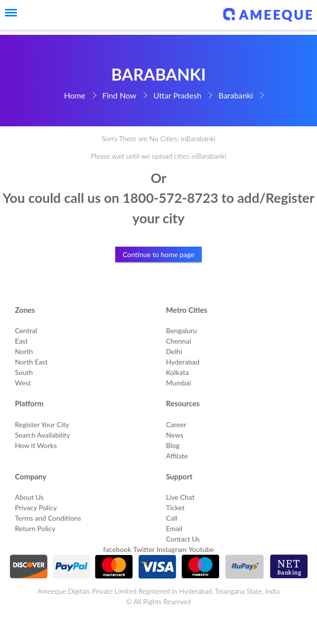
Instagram (171, 549)
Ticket (175, 507)
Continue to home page (158, 254)
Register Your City (42, 424)
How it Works (36, 445)
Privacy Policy (36, 507)
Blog (173, 445)
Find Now (119, 95)
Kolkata (177, 372)
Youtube (201, 549)
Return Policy (35, 528)
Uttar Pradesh (177, 95)
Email (174, 528)
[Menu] (7, 13)
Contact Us (183, 539)
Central (26, 330)
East (21, 341)
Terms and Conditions (48, 518)
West (23, 383)
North (24, 351)
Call (172, 518)
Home (75, 95)
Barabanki (236, 95)
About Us (29, 497)
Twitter (144, 549)
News (175, 435)
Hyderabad (183, 362)
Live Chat (180, 497)
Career (176, 424)
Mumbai (178, 383)
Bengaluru (181, 330)
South (24, 372)
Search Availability (42, 435)
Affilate (177, 456)
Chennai (179, 341)
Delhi (174, 351)
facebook (118, 549)
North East (31, 362)
